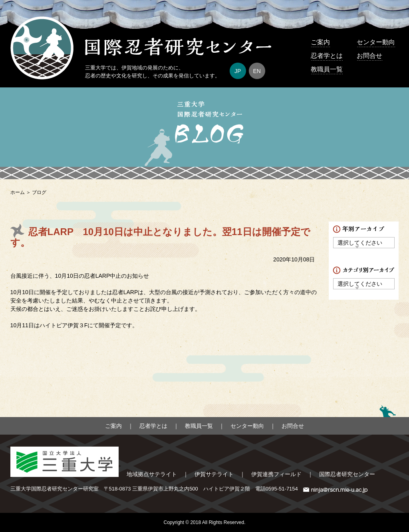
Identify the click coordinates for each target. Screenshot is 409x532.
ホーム (18, 192)
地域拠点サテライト (152, 474)
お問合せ (369, 56)
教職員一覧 (327, 69)
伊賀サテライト (214, 474)
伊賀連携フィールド (276, 474)
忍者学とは (327, 56)
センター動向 (376, 42)
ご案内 (320, 42)
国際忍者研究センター (347, 474)
